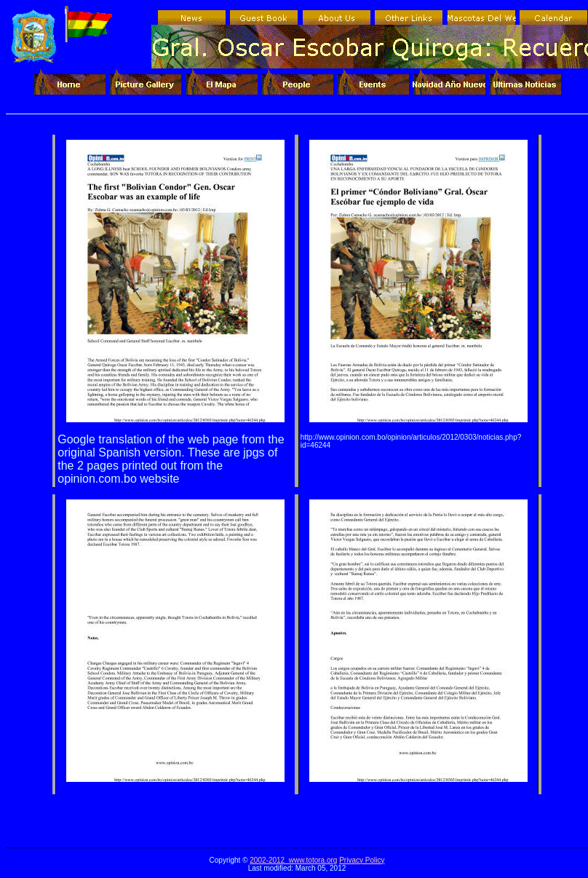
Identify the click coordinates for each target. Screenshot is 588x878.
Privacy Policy (362, 860)
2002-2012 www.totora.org (293, 860)
